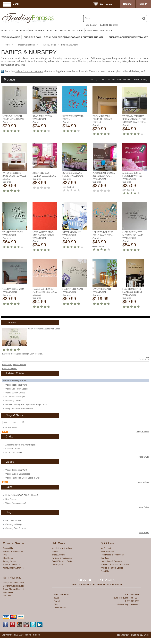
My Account (106, 548)
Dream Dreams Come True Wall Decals (102, 119)
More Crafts (144, 457)
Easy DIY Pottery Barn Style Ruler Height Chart (26, 405)
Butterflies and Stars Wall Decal (73, 174)
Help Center (91, 25)
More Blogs (144, 533)
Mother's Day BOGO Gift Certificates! (22, 495)
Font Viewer (8, 592)
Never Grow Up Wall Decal (72, 234)
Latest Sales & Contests (111, 561)
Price (119, 79)
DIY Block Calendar (14, 453)
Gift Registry (57, 565)
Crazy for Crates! (13, 449)
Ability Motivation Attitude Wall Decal (44, 329)
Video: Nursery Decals (15, 393)
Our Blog (64, 30)
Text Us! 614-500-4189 (13, 552)
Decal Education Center (62, 561)
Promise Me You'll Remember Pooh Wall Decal (104, 176)
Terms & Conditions (11, 565)
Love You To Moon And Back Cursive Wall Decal (44, 235)
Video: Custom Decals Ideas (18, 474)
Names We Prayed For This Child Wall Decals (45, 292)
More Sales (144, 507)
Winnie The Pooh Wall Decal (13, 234)
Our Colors (8, 596)
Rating (144, 79)
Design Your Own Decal (13, 583)
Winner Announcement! (16, 503)
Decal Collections (26, 45)
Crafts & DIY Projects (99, 30)
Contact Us (8, 548)
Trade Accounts (59, 555)
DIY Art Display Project (15, 397)
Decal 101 (51, 30)
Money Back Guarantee (13, 568)
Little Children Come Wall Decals (13, 118)
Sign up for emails (96, 580)
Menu (16, 4)
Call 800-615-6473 (109, 25)
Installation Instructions (62, 548)
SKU (104, 79)
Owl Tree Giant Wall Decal (102, 290)
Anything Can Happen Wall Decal (44, 174)
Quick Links (107, 543)
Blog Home (8, 558)
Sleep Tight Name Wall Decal (73, 290)
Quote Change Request (13, 589)
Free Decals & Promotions (112, 555)
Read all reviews (9, 369)
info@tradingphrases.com (128, 604)
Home (4, 30)
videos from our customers (29, 71)
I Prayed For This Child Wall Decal (103, 234)
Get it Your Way (12, 578)
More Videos (143, 482)
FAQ (5, 555)
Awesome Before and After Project (20, 445)
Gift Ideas (78, 30)
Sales (136, 79)
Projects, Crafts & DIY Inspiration (115, 565)
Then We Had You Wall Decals (13, 290)
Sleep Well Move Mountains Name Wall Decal (133, 235)
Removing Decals (13, 401)
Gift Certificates (107, 552)
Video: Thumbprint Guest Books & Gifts (22, 478)
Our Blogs (105, 558)
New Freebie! (11, 499)
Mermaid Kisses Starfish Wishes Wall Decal (132, 176)
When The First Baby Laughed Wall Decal (14, 176)
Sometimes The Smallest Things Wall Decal (132, 292)
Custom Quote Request (13, 586)
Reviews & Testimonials (62, 558)
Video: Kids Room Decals (17, 389)
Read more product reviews (14, 365)
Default (126, 79)
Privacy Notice (9, 561)
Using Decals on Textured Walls (19, 408)
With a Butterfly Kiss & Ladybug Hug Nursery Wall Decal (135, 119)
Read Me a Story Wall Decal (42, 118)
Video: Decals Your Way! (16, 385)
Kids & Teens (50, 45)
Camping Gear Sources (16, 528)
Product (111, 79)
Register (128, 4)
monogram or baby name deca (113, 58)
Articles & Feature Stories (112, 568)
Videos (55, 552)
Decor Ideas (37, 30)
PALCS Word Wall (13, 520)
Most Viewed (11, 427)
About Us (105, 571)
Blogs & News (143, 432)
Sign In (143, 4)
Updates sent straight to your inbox (96, 584)
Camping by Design (14, 524)
